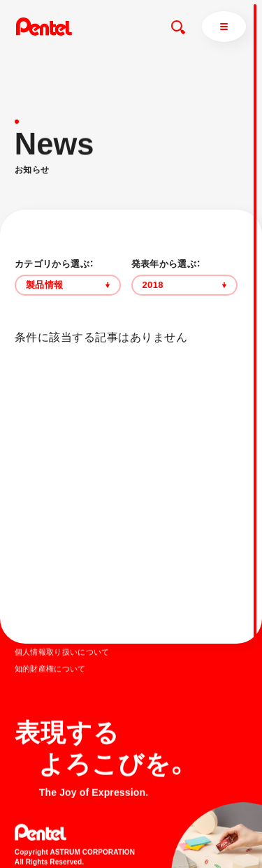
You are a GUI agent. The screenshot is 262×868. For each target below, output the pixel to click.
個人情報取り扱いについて (62, 651)
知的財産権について (50, 668)
